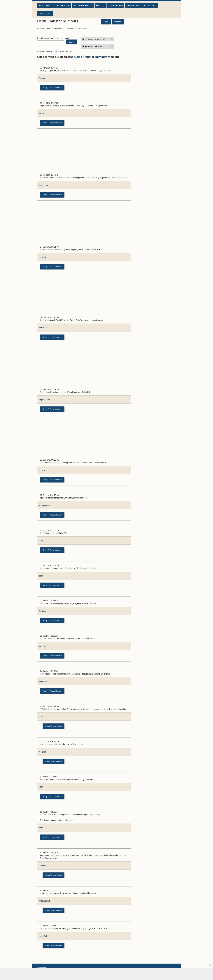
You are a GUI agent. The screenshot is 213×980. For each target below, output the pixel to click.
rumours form (50, 29)
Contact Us (42, 968)
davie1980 (43, 681)
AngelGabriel (44, 901)
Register (118, 22)
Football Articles (45, 14)
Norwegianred (45, 505)
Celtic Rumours (67, 820)
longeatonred (44, 400)
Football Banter (63, 5)
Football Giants (150, 5)
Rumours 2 (101, 5)
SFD (41, 717)
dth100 (42, 113)
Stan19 (42, 470)
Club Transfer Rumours (83, 5)
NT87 (41, 787)
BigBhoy (42, 611)
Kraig (41, 541)
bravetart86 (44, 185)
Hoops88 (43, 257)
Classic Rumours (133, 5)
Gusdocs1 (43, 78)
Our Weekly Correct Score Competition (59, 51)
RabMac (42, 866)
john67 (42, 576)
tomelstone (43, 646)
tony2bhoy (43, 328)
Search (40, 38)
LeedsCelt (43, 936)
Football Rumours (46, 5)
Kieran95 (43, 752)
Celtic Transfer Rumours (91, 57)
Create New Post (116, 5)
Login (106, 22)
